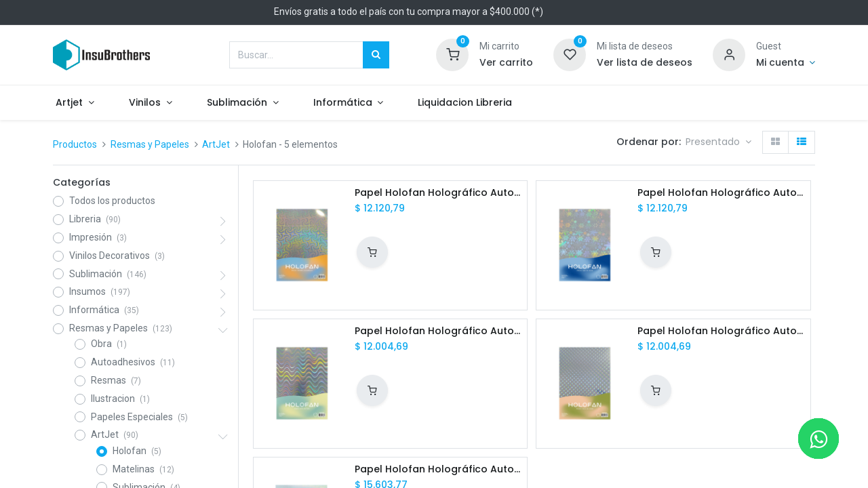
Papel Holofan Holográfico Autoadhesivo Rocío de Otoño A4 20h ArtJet (721, 331)
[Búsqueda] (376, 55)
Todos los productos (112, 201)
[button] (718, 142)
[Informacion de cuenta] (786, 63)
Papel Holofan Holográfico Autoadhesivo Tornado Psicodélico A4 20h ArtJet (438, 193)
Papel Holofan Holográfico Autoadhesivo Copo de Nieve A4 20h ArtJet (721, 193)
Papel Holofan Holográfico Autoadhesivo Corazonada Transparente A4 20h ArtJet (438, 469)
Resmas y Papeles (150, 144)
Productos (75, 144)
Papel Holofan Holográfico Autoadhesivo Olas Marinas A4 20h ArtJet (438, 331)
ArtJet (216, 144)
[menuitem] (479, 103)
